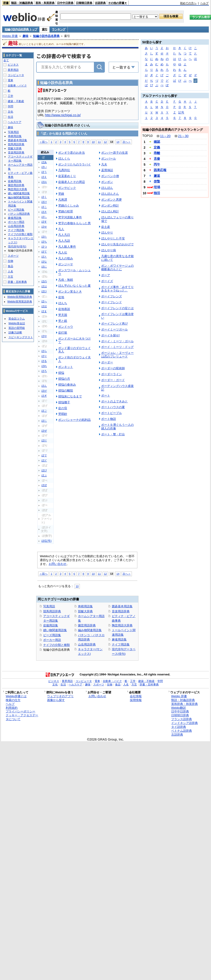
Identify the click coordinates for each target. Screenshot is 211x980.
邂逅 (157, 176)
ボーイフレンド (112, 302)
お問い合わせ (58, 564)
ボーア (106, 275)
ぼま (44, 311)
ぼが (44, 391)
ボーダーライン (112, 374)
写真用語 (49, 606)
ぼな (44, 262)
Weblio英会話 (17, 323)
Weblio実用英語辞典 (20, 302)
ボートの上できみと (114, 401)
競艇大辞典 (85, 611)
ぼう (44, 172)
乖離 (157, 153)
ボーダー (107, 362)
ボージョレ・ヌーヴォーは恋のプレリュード (117, 355)
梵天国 (63, 315)
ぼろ (44, 371)
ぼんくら (64, 159)
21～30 (183, 136)
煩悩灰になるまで (70, 396)
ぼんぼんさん (110, 194)
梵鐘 (61, 194)
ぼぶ (44, 475)
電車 (10, 80)
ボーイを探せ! (111, 335)
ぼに (44, 267)
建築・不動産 (16, 101)
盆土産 (106, 227)
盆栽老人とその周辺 (72, 182)
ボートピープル (112, 413)
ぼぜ (44, 431)
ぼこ (44, 207)
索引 (44, 29)
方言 (10, 277)
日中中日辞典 (65, 3)
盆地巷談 (64, 309)
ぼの (44, 281)
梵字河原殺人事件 (70, 217)
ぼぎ (44, 396)
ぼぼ (44, 485)
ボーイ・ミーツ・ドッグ (117, 347)
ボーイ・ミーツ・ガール (117, 341)
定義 (157, 147)
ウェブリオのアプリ (60, 696)
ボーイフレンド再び (114, 324)
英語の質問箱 (17, 328)
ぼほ (44, 306)
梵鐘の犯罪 (66, 211)
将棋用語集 (85, 606)
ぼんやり (107, 233)
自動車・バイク (17, 86)
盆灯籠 (63, 333)
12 (105, 142)
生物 (10, 261)
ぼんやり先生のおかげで (117, 244)
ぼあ (44, 162)
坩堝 (157, 187)
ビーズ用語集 (52, 635)
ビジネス (13, 65)
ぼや (44, 336)
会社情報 (136, 696)
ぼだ (44, 441)
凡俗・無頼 (66, 280)
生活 (10, 117)
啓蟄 (157, 181)
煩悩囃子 (64, 402)
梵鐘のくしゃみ (69, 206)
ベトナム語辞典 (182, 731)
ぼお (44, 182)
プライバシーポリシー (20, 711)
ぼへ (44, 301)
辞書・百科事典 (17, 282)
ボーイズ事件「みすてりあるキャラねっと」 (117, 289)
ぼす (44, 222)
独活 (157, 193)
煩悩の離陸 (66, 390)
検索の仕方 (13, 700)
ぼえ (44, 177)
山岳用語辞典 (87, 644)
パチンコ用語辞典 (19, 214)
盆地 (61, 297)
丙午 (157, 164)
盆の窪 (63, 408)
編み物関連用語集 (90, 630)
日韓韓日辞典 (84, 3)
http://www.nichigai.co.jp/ (63, 115)
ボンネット (66, 367)
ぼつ (44, 247)
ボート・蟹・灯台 (113, 434)
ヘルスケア (15, 122)
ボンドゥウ (66, 327)
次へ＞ (127, 142)
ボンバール (109, 159)
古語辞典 (100, 3)
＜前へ (43, 142)
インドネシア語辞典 (185, 723)
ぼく (44, 197)
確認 (157, 142)
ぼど (44, 460)
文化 (10, 112)
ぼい (44, 167)
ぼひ (44, 291)
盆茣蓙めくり (67, 176)
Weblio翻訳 (179, 708)
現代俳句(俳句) (17, 246)
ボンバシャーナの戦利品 (74, 420)
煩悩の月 (64, 379)
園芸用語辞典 (87, 625)
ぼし (44, 217)
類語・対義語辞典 (22, 3)
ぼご (44, 411)
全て (6, 60)
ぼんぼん (107, 188)
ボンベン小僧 (110, 176)
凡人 (61, 229)
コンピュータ (16, 75)
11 (99, 142)
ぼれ (44, 366)
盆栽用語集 (51, 625)
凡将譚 (63, 200)
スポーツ (13, 256)
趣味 (25, 36)
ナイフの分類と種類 (57, 645)
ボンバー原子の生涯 (114, 153)
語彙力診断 (15, 332)
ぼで (44, 456)
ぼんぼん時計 (110, 211)
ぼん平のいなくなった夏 (74, 286)
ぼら (44, 351)
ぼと (44, 257)
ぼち (44, 242)
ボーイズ (107, 281)
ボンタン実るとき (70, 292)
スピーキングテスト (21, 337)
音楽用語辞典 (121, 611)
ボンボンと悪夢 (112, 200)
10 (93, 142)
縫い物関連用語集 (55, 630)
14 (118, 142)
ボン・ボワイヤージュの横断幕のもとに (117, 267)
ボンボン (107, 182)
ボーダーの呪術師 (113, 368)
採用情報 (136, 700)
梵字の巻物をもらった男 (74, 223)
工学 (10, 96)
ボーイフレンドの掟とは (117, 308)
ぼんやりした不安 (113, 238)
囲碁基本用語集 (122, 606)
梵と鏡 (63, 321)
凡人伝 (63, 252)
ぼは (44, 286)
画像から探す (56, 700)
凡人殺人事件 (67, 247)
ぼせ (44, 227)
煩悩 (61, 373)
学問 (10, 106)
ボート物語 (109, 419)
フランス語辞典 (182, 719)
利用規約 (12, 708)
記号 (181, 112)
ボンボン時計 (110, 206)
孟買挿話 (107, 170)
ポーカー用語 (52, 640)
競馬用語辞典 (52, 611)
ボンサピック (67, 188)
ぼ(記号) (46, 541)
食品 (10, 266)
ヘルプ (204, 3)
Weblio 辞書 (10, 36)
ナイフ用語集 (121, 644)
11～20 (165, 136)
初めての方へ (188, 3)
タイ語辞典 (179, 727)
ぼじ (44, 421)
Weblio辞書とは (16, 696)
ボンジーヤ (66, 264)
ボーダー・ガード (113, 380)
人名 (10, 271)
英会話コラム (17, 319)
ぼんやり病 (109, 250)
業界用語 (13, 70)
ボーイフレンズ (112, 296)
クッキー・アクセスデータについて (22, 717)
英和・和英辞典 (45, 3)
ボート (106, 395)
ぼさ (44, 212)
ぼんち (63, 303)
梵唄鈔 (63, 414)
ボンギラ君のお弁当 (72, 153)
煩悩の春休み (67, 385)
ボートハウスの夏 (113, 407)
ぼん (44, 386)
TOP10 (147, 136)
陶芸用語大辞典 (122, 625)
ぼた (44, 237)
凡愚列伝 (64, 170)
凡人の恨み (66, 258)
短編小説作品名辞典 (46, 36)
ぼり (44, 356)
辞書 (6, 3)
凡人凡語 (64, 241)
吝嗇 (157, 159)
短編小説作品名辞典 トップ (21, 29)
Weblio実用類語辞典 (20, 297)
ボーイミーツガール (114, 329)
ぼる (44, 361)
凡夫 (104, 164)
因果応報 (160, 170)
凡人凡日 (64, 235)
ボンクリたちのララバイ (74, 164)
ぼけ (44, 202)
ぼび (44, 470)
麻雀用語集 (119, 639)
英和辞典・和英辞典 (185, 704)
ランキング (59, 29)
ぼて (44, 252)
